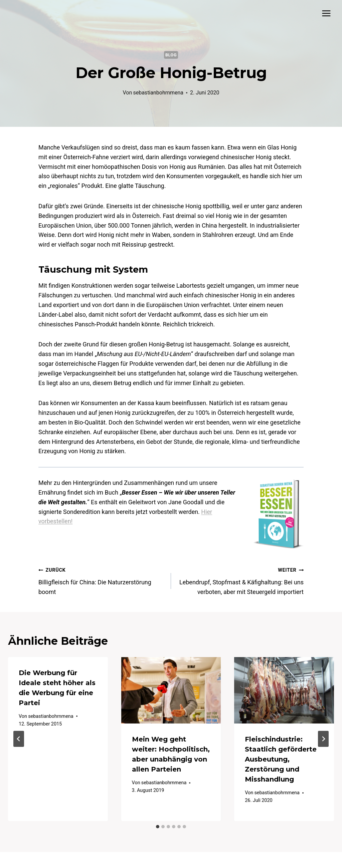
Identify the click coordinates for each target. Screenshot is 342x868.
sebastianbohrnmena (158, 93)
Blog (171, 55)
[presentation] (171, 690)
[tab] (158, 827)
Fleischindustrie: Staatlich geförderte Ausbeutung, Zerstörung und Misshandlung (281, 759)
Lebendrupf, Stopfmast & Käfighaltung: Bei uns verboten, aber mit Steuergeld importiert (240, 580)
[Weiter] (323, 739)
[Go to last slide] (19, 739)
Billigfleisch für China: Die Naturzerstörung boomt (102, 580)
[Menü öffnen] (326, 13)
